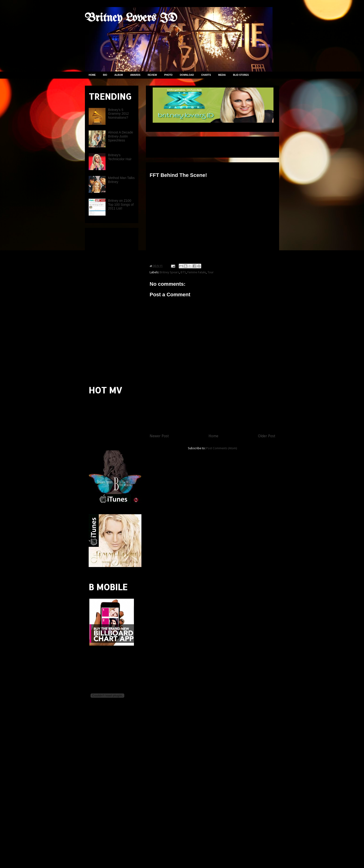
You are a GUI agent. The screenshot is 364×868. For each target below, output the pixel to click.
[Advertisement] (205, 145)
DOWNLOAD (187, 75)
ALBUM (119, 75)
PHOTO (168, 75)
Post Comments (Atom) (222, 448)
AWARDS (135, 75)
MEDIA (222, 75)
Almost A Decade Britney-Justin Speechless (121, 136)
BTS (183, 272)
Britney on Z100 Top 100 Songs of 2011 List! (121, 205)
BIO (105, 75)
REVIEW (152, 75)
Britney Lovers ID (131, 18)
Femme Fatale (197, 272)
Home (213, 436)
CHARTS (206, 75)
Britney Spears (169, 272)
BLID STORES (241, 75)
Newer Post (159, 436)
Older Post (267, 436)
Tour (210, 272)
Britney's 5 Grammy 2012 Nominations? (119, 114)
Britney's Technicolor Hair (120, 157)
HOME (92, 75)
